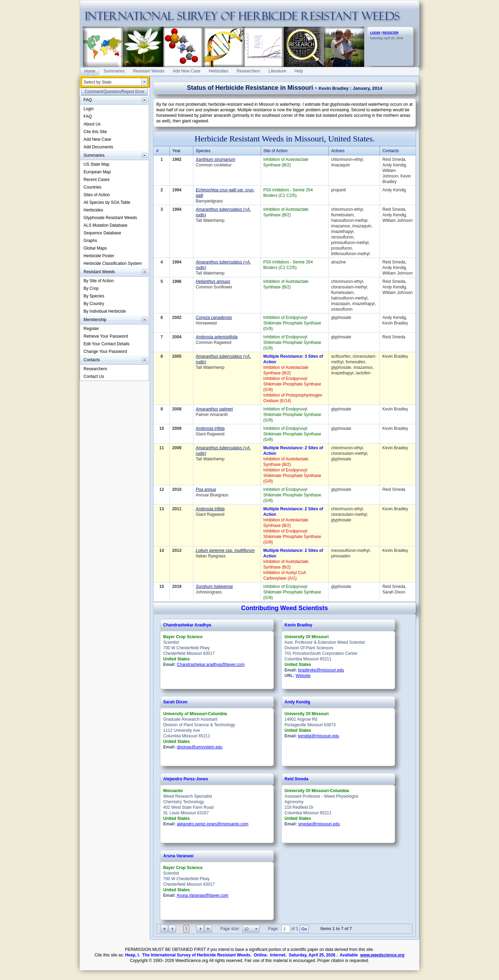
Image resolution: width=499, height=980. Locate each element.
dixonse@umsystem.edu (200, 747)
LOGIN (375, 33)
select (145, 82)
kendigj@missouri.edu (318, 736)
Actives (338, 151)
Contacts (390, 151)
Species (203, 151)
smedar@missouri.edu (319, 824)
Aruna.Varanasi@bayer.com (203, 895)
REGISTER (391, 33)
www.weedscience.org (382, 955)
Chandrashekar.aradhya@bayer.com (211, 665)
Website (303, 676)
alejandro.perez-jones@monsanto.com (212, 824)
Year (176, 151)
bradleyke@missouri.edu (321, 670)
